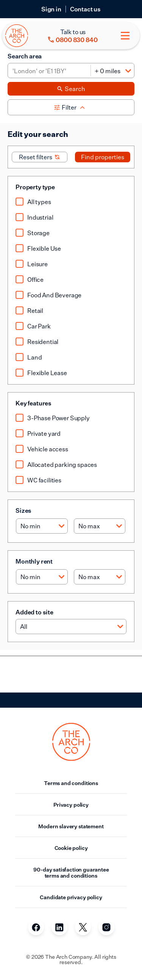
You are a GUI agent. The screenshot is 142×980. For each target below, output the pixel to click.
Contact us (85, 9)
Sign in (51, 9)
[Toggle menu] (125, 36)
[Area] (49, 71)
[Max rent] (100, 577)
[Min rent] (42, 577)
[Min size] (42, 526)
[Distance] (112, 71)
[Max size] (100, 526)
